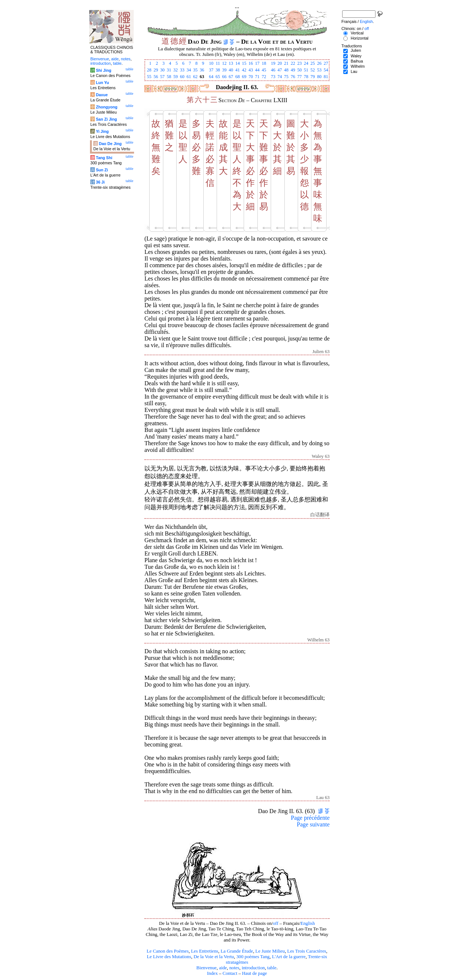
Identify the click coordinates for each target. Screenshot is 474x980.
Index (212, 973)
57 (162, 77)
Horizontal (360, 38)
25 (313, 63)
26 (319, 63)
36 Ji (100, 182)
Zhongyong (107, 107)
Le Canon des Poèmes (168, 951)
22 (293, 63)
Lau (354, 71)
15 (244, 63)
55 (149, 77)
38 (218, 70)
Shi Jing (104, 70)
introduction (253, 968)
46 (273, 70)
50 (300, 70)
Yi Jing (102, 131)
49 (293, 70)
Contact (230, 973)
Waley (356, 56)
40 (231, 70)
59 (176, 77)
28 (149, 70)
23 (300, 63)
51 (306, 70)
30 (162, 70)
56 (156, 77)
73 (273, 77)
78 (306, 77)
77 (300, 77)
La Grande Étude (237, 951)
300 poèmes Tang (253, 957)
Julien (356, 50)
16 (251, 63)
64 (211, 77)
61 (189, 77)
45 (264, 70)
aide (223, 968)
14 (237, 63)
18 (264, 63)
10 (211, 63)
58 (169, 77)
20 (280, 63)
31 (169, 70)
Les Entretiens (205, 951)
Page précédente (310, 818)
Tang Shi (104, 158)
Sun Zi (102, 170)
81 (326, 77)
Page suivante (313, 824)
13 (231, 63)
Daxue (102, 95)
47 (280, 70)
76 (293, 77)
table (272, 968)
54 (326, 70)
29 (156, 70)
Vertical (357, 33)
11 (218, 63)
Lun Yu (102, 83)
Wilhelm (358, 66)
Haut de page (255, 973)
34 (189, 70)
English (308, 923)
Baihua (357, 61)
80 (319, 77)
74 (280, 77)
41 (237, 70)
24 (306, 63)
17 (257, 63)
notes (234, 968)
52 (313, 70)
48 (286, 70)
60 (182, 77)
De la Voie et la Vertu (214, 957)
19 (273, 63)
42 (244, 70)
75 (286, 77)
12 (224, 63)
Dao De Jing (110, 144)
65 (218, 77)
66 (224, 77)
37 (211, 70)
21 (286, 63)
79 (313, 77)
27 (326, 63)
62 (196, 77)
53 (319, 70)
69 (244, 77)
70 (251, 77)
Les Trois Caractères (307, 951)
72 (264, 77)
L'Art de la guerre (289, 957)
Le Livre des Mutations (169, 957)
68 (237, 77)
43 (251, 70)
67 (231, 77)
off (276, 923)
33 (182, 70)
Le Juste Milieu (270, 951)
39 (224, 70)
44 (257, 70)
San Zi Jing (106, 119)
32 (176, 70)
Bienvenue (206, 968)
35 (196, 70)
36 (202, 70)
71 (257, 77)
